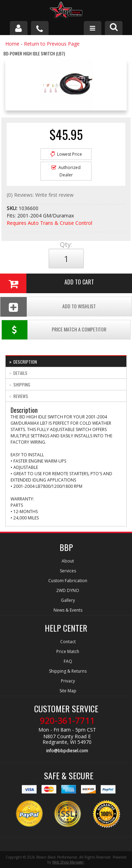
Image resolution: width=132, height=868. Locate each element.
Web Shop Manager (68, 862)
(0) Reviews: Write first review (40, 195)
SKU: (13, 208)
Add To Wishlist (48, 307)
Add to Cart (47, 283)
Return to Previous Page (52, 44)
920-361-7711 (67, 721)
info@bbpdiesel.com (67, 751)
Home (12, 44)
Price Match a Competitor (54, 330)
